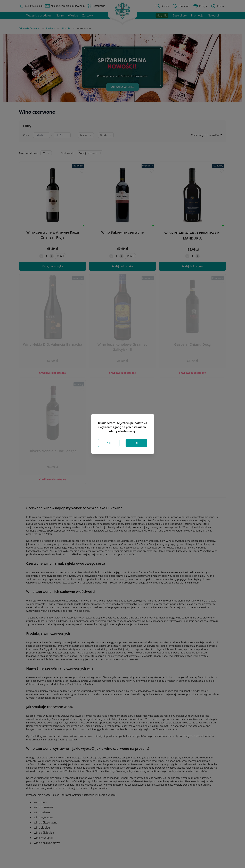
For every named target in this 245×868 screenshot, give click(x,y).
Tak (136, 443)
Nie (109, 443)
